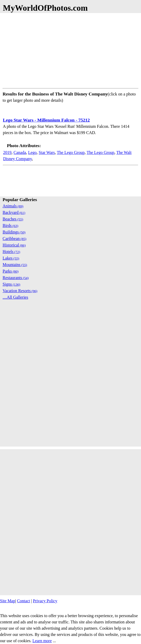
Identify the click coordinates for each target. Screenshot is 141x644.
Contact (23, 601)
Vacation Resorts (20, 291)
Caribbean (14, 239)
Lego (32, 152)
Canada (20, 152)
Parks (11, 271)
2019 (7, 152)
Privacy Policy (45, 601)
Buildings (14, 232)
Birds (10, 225)
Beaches (13, 219)
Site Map (8, 601)
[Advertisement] (70, 50)
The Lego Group (71, 152)
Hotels (11, 252)
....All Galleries (15, 297)
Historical (14, 245)
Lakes (11, 258)
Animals (13, 206)
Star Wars (47, 152)
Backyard (14, 212)
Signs (11, 284)
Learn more (42, 641)
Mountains (15, 265)
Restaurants (16, 278)
